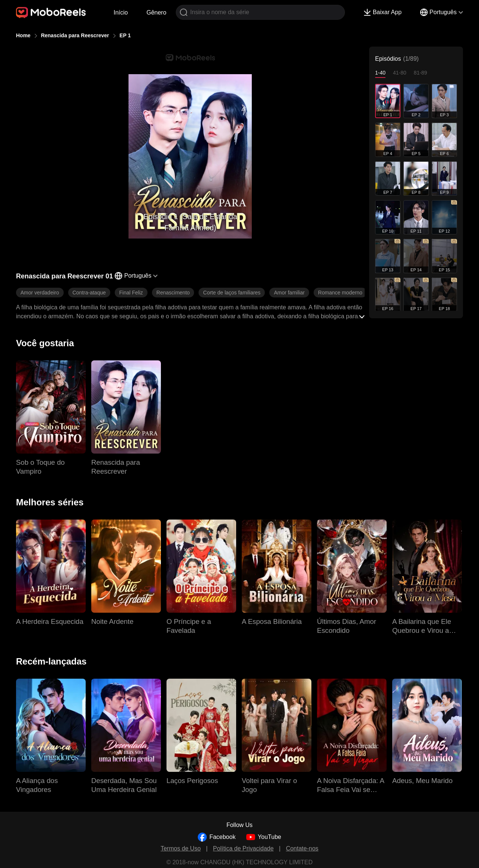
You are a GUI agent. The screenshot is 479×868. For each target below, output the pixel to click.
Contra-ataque (89, 293)
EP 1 (125, 35)
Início (121, 12)
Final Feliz (131, 293)
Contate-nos (302, 848)
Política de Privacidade (243, 848)
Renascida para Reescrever (75, 35)
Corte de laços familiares (232, 293)
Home (23, 35)
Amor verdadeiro (40, 293)
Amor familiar (289, 293)
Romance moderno (340, 293)
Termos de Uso (181, 848)
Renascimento (173, 293)
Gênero (156, 12)
